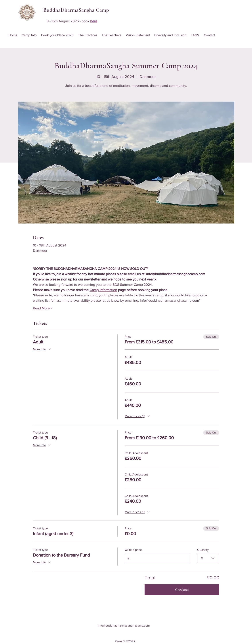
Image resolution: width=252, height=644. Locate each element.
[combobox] (208, 558)
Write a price (133, 550)
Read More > (43, 308)
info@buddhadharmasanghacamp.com (124, 625)
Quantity (203, 550)
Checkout (182, 590)
